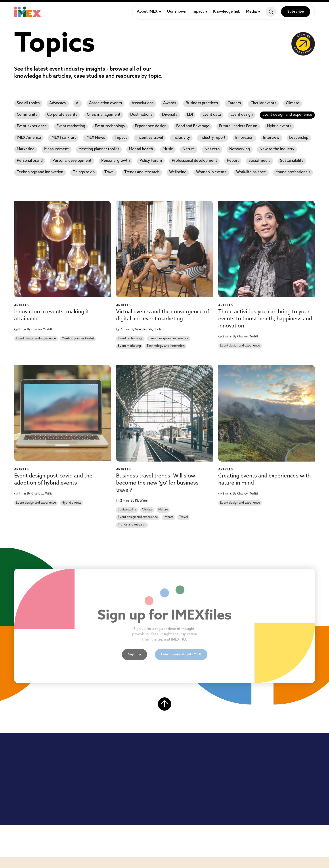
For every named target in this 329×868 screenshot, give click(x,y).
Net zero (212, 149)
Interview (271, 138)
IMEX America (29, 138)
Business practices (202, 103)
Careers (234, 103)
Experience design (151, 126)
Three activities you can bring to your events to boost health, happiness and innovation (265, 319)
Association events (105, 103)
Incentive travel (150, 138)
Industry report (213, 138)
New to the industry (277, 149)
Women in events (211, 172)
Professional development (194, 161)
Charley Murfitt (42, 330)
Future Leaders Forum (238, 126)
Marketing (26, 149)
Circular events (263, 103)
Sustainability (292, 161)
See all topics (28, 103)
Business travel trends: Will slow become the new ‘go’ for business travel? (157, 483)
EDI (190, 115)
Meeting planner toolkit (99, 149)
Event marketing (71, 126)
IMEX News (95, 138)
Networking (240, 149)
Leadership (299, 138)
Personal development (72, 161)
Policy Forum (151, 161)
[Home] (28, 12)
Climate (293, 103)
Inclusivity (181, 138)
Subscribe (296, 12)
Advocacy (58, 103)
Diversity (170, 115)
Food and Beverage (193, 126)
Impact (121, 138)
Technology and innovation (40, 172)
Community (27, 115)
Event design (242, 115)
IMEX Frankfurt (63, 138)
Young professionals (293, 172)
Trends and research (142, 172)
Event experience (32, 126)
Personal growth (116, 161)
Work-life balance (251, 172)
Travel (109, 172)
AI (78, 103)
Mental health (141, 149)
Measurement (56, 149)
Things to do (84, 172)
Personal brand (30, 161)
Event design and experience (287, 115)
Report (233, 161)
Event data (212, 115)
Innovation (244, 138)
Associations (143, 103)
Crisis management (104, 115)
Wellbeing (178, 172)
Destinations (141, 115)
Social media (259, 161)
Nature (189, 149)
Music (168, 149)
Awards (170, 103)
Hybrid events (279, 126)
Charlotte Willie (42, 494)
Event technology (110, 126)
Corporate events (62, 115)
